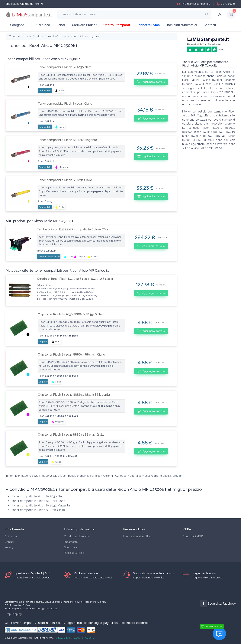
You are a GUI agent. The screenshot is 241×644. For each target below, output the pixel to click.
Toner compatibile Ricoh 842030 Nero (65, 67)
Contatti (210, 25)
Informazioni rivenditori (137, 536)
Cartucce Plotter (84, 25)
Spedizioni (70, 547)
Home (14, 36)
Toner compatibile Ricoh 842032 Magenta (67, 140)
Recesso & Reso (74, 553)
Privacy (9, 547)
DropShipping (13, 614)
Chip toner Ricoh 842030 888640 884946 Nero (71, 314)
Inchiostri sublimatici (182, 25)
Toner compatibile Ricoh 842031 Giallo (65, 180)
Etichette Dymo (148, 25)
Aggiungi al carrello (151, 82)
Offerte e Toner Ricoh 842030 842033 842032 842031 (75, 279)
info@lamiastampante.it (193, 4)
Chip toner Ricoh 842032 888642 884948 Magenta (74, 395)
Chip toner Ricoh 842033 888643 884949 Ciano (71, 355)
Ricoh (40, 36)
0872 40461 (226, 4)
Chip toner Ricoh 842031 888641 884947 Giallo (71, 435)
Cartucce (43, 25)
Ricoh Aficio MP (57, 36)
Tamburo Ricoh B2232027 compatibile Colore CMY (73, 229)
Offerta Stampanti (117, 25)
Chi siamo (11, 536)
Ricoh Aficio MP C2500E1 (85, 36)
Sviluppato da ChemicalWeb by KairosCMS (75, 638)
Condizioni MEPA (193, 536)
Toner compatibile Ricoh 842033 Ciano (65, 104)
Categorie (15, 25)
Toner (61, 25)
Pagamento (71, 542)
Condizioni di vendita (77, 536)
